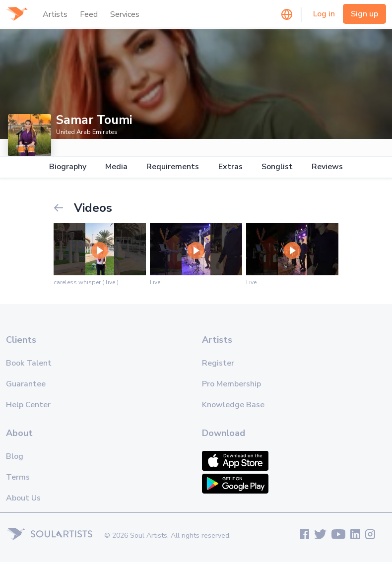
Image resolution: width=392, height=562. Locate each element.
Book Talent (29, 363)
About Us (23, 498)
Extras (230, 167)
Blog (15, 456)
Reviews (327, 167)
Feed (89, 14)
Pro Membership (231, 384)
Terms (18, 477)
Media (116, 167)
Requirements (173, 167)
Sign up (364, 14)
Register (218, 363)
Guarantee (26, 384)
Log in (324, 14)
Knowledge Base (233, 405)
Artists (55, 14)
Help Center (28, 405)
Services (125, 14)
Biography (68, 167)
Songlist (277, 167)
